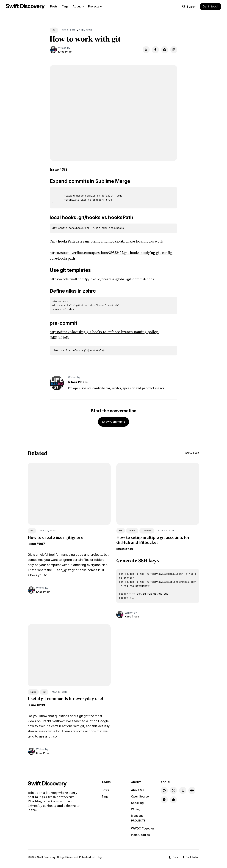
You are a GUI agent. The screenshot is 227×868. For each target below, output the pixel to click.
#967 (41, 544)
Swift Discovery (25, 6)
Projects (95, 6)
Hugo (100, 857)
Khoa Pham (65, 52)
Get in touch (211, 6)
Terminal (147, 531)
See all (192, 453)
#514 (129, 549)
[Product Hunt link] (164, 800)
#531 (63, 169)
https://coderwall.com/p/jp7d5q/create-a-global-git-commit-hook (102, 279)
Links (33, 692)
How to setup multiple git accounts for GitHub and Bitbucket (153, 540)
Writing (136, 809)
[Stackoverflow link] (183, 790)
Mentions (137, 816)
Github (132, 531)
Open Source (140, 796)
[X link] (173, 790)
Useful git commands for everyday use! (65, 699)
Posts (54, 6)
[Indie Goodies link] (173, 800)
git (81, 716)
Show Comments (113, 422)
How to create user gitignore (56, 537)
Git (54, 30)
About (78, 6)
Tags (65, 6)
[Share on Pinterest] (165, 50)
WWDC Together (143, 828)
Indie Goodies (140, 835)
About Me (138, 790)
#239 (41, 705)
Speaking (137, 803)
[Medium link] (192, 790)
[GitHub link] (164, 790)
